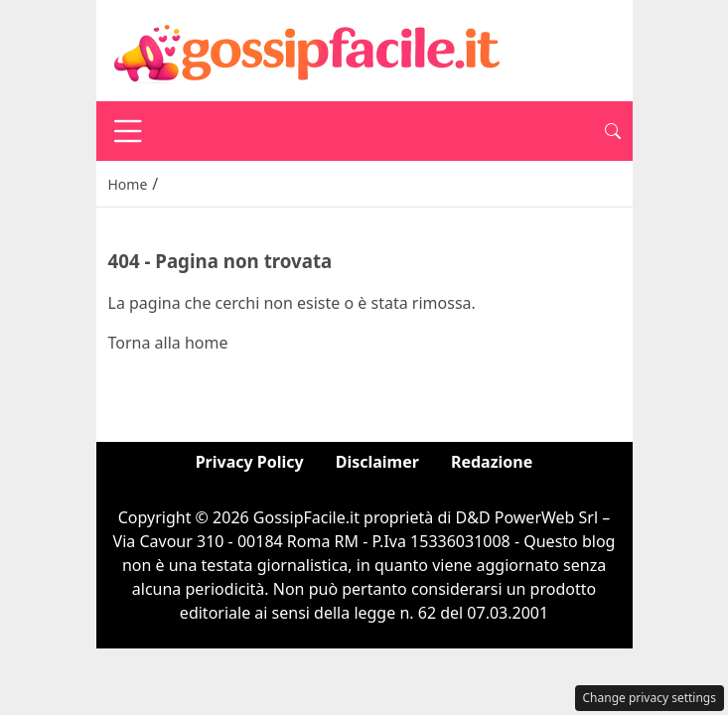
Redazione (492, 462)
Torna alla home (168, 343)
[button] (613, 131)
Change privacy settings (650, 698)
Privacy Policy (250, 462)
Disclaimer (377, 462)
